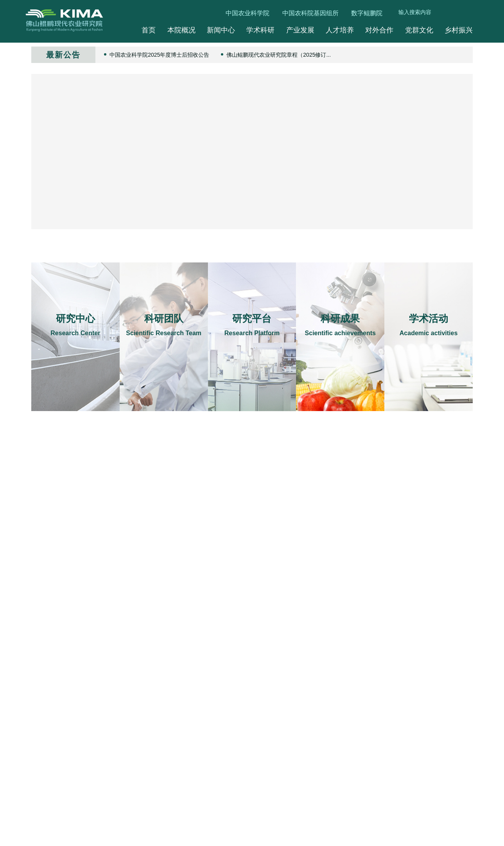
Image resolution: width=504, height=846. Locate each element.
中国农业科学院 (248, 13)
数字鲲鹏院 (367, 13)
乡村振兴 (459, 30)
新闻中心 (221, 30)
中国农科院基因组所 (310, 13)
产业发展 (300, 30)
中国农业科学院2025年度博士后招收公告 (159, 55)
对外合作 (379, 30)
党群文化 (419, 30)
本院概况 (181, 30)
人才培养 (340, 30)
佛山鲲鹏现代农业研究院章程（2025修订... (279, 55)
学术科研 (260, 30)
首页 (149, 30)
